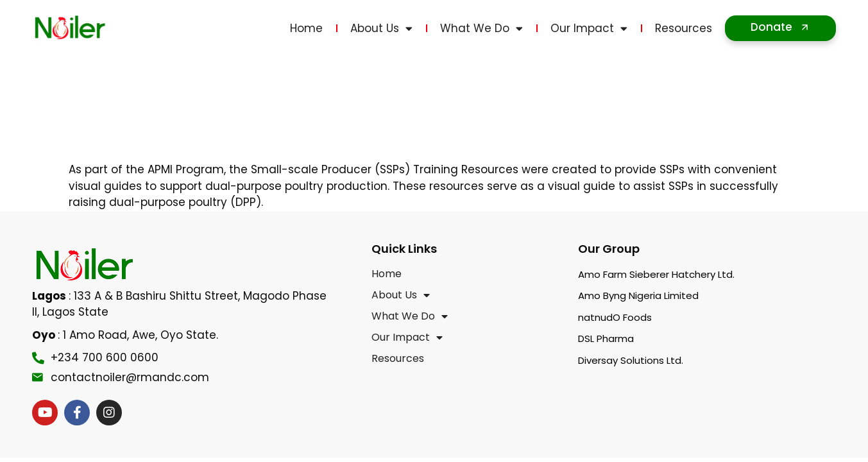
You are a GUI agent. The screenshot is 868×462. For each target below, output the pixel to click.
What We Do (481, 28)
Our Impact (589, 28)
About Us (381, 28)
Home (306, 28)
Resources (684, 28)
